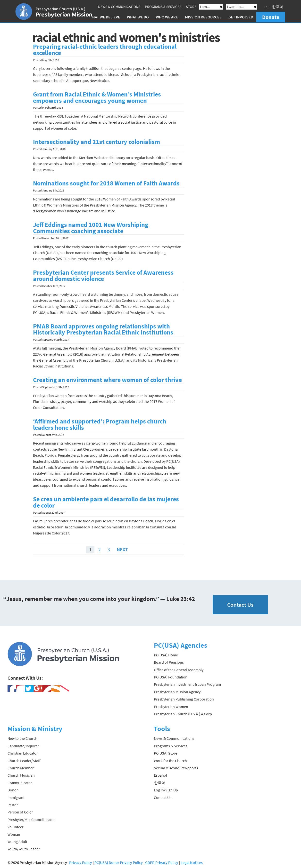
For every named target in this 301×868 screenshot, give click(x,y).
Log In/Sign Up (166, 790)
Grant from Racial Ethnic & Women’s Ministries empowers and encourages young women (97, 97)
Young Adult (17, 841)
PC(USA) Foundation (171, 677)
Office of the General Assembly (179, 669)
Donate (271, 17)
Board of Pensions (169, 662)
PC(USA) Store (166, 753)
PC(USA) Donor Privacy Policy (119, 862)
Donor (13, 790)
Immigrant (16, 797)
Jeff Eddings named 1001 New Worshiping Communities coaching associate (91, 228)
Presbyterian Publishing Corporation (184, 699)
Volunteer (16, 827)
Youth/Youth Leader (24, 849)
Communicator (20, 782)
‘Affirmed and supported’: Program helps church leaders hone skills (100, 424)
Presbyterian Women (171, 706)
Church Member (21, 768)
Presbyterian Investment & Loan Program (187, 684)
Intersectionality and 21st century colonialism (96, 142)
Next (122, 549)
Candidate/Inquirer (23, 746)
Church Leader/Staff (24, 760)
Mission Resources (203, 17)
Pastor (13, 804)
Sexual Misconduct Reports (176, 768)
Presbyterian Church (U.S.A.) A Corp (183, 714)
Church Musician (21, 775)
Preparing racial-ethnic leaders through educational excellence (105, 49)
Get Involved (241, 17)
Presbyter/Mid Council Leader (32, 819)
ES (266, 7)
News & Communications (119, 7)
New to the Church (22, 738)
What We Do (138, 17)
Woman (14, 834)
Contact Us (240, 604)
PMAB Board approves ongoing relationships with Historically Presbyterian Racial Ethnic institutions (103, 329)
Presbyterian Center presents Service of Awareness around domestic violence (103, 275)
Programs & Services (163, 7)
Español (160, 775)
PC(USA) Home (166, 655)
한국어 (278, 7)
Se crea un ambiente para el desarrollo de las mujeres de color (106, 502)
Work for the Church (170, 760)
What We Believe (105, 17)
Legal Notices (192, 862)
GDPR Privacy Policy (162, 862)
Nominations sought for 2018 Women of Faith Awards (106, 183)
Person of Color (20, 812)
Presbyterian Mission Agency (177, 692)
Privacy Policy (81, 862)
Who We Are (167, 17)
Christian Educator (23, 753)
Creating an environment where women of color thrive (107, 380)
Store (191, 7)
